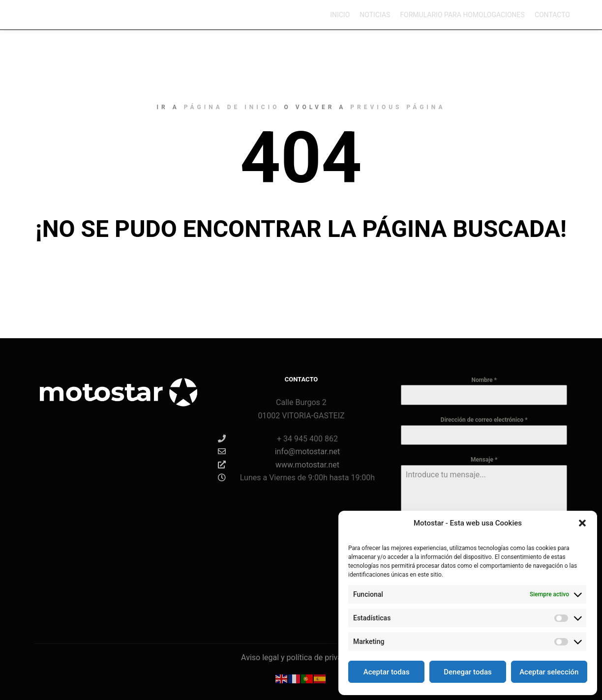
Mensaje (484, 460)
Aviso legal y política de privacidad (301, 657)
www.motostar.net (279, 465)
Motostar (46, 15)
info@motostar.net (279, 451)
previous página (398, 107)
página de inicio (232, 107)
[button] (582, 523)
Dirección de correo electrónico (484, 420)
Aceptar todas (387, 672)
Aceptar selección (549, 672)
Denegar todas (467, 672)
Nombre (484, 380)
